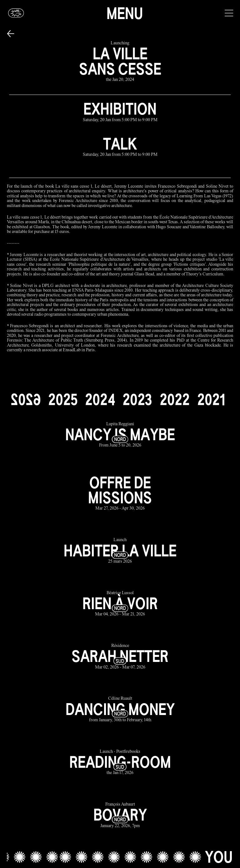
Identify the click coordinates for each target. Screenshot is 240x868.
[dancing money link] (120, 710)
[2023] (137, 399)
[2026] (26, 399)
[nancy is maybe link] (120, 435)
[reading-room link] (120, 763)
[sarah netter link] (120, 657)
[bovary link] (120, 815)
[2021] (211, 399)
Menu (125, 13)
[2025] (63, 399)
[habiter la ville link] (120, 551)
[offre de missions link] (120, 493)
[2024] (100, 399)
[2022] (175, 399)
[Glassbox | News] (16, 13)
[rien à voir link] (120, 604)
